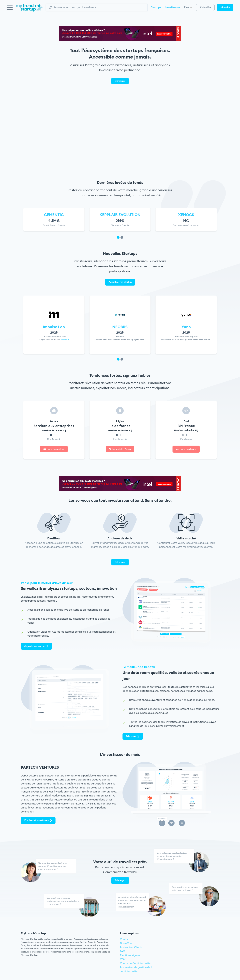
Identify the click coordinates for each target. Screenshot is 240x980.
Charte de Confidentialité (135, 963)
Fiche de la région (121, 449)
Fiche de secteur (55, 449)
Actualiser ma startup (120, 282)
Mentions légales (130, 955)
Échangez (120, 880)
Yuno (186, 327)
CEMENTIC (54, 215)
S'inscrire (225, 8)
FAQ (123, 951)
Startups (156, 7)
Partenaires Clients (131, 947)
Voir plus (65, 340)
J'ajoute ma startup (35, 646)
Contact (125, 939)
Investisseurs (172, 7)
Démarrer (120, 81)
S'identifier (205, 8)
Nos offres (126, 943)
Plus (188, 7)
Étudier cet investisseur (37, 820)
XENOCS (186, 215)
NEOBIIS (120, 327)
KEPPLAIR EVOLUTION (120, 215)
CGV (123, 959)
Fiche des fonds (188, 449)
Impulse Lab (54, 327)
